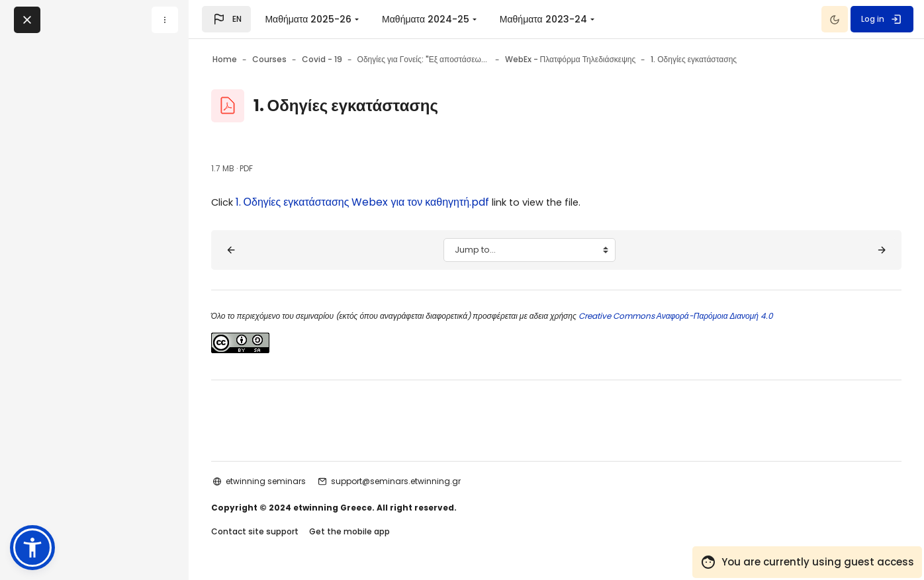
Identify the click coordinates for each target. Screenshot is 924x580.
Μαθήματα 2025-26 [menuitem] (308, 19)
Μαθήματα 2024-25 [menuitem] (426, 19)
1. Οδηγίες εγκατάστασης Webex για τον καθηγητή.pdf (396, 202)
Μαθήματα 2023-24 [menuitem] (543, 19)
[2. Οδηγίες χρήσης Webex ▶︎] (851, 250)
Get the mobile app (380, 533)
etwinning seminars (296, 481)
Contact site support (285, 533)
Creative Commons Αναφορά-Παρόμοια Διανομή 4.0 (705, 316)
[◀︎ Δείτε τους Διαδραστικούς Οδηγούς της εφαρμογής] (261, 250)
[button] (226, 19)
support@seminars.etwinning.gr (426, 481)
